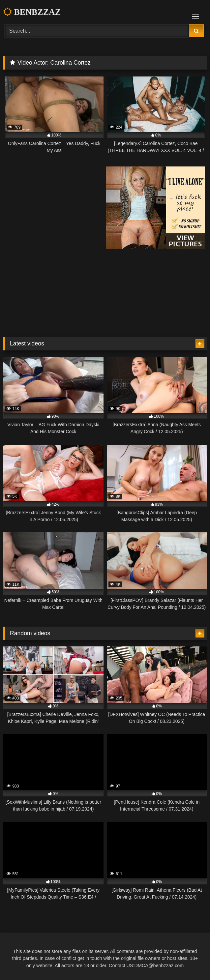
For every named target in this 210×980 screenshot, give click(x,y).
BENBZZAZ (32, 12)
